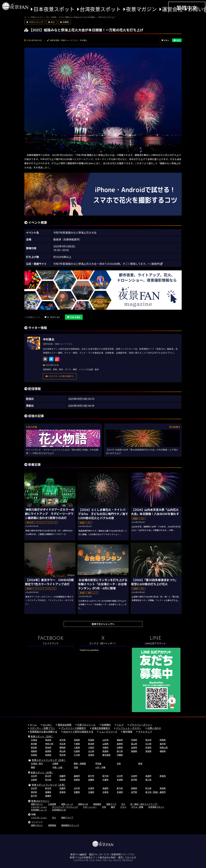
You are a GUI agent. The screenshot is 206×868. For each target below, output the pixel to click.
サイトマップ (145, 732)
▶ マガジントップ (35, 22)
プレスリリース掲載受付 (73, 728)
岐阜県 (48, 747)
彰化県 (48, 780)
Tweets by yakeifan (89, 650)
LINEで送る (74, 317)
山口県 (91, 751)
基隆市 (77, 776)
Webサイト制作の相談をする (78, 732)
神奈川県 (49, 744)
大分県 (77, 755)
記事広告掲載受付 (101, 728)
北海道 (34, 740)
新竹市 (91, 776)
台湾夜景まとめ (59, 810)
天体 (104, 807)
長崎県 (48, 755)
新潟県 (91, 744)
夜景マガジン (141, 9)
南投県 (63, 780)
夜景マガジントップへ (103, 624)
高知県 (148, 751)
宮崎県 (91, 755)
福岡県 (163, 751)
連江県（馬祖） (152, 792)
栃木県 (148, 740)
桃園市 (63, 776)
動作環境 (128, 732)
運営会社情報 (65, 725)
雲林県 (34, 792)
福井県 (163, 744)
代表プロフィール (86, 725)
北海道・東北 (37, 764)
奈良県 (148, 747)
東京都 (34, 744)
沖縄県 (120, 755)
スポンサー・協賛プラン (42, 728)
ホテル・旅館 (137, 807)
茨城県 (134, 740)
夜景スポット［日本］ (42, 736)
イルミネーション (39, 807)
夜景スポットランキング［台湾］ (49, 785)
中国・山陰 (57, 767)
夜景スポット (37, 804)
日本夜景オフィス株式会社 (95, 858)
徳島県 (105, 751)
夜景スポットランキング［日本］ (49, 760)
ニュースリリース (108, 732)
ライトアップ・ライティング (65, 807)
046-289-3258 (101, 855)
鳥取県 (34, 751)
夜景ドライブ (67, 818)
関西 (33, 767)
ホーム (33, 725)
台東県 (34, 780)
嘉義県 (48, 792)
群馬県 (163, 740)
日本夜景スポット (54, 9)
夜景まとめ (83, 804)
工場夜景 (52, 804)
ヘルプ (120, 725)
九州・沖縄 (100, 767)
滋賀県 (134, 747)
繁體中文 (187, 8)
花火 (123, 804)
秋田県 (91, 740)
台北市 (34, 776)
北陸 (119, 764)
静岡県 (63, 747)
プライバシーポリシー (141, 725)
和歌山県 (164, 747)
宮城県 (77, 740)
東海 (140, 764)
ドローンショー (90, 807)
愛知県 (34, 747)
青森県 (48, 740)
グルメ (123, 807)
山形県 (105, 740)
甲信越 (98, 764)
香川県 (120, 751)
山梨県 (105, 744)
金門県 (134, 780)
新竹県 (105, 776)
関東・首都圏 (80, 764)
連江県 (148, 780)
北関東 (55, 764)
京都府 (105, 747)
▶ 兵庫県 (64, 22)
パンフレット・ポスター (129, 728)
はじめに (47, 725)
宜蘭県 (91, 780)
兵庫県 (120, 747)
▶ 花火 (52, 22)
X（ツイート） (53, 317)
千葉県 (77, 744)
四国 (76, 767)
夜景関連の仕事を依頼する (43, 732)
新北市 (48, 776)
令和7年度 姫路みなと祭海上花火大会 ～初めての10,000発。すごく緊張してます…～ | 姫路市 (108, 264)
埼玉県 (63, 744)
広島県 (77, 751)
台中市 (120, 776)
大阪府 (91, 747)
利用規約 (106, 725)
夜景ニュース (67, 804)
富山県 (134, 744)
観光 (113, 807)
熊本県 (63, 755)
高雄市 (148, 776)
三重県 (77, 747)
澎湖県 (120, 780)
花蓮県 (105, 780)
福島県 (120, 740)
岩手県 (63, 740)
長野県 (120, 744)
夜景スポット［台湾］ (42, 773)
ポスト (165, 40)
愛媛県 (134, 751)
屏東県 (163, 776)
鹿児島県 (106, 755)
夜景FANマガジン (40, 801)
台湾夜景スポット (100, 9)
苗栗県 (77, 780)
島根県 (48, 751)
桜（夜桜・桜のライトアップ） (144, 804)
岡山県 (63, 751)
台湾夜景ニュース (39, 810)
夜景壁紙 (52, 825)
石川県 (148, 744)
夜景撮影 (97, 804)
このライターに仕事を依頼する (60, 376)
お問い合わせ (154, 728)
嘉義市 (48, 796)
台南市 (134, 776)
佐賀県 (34, 755)
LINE (177, 40)
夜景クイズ (111, 804)
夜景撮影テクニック (70, 825)
